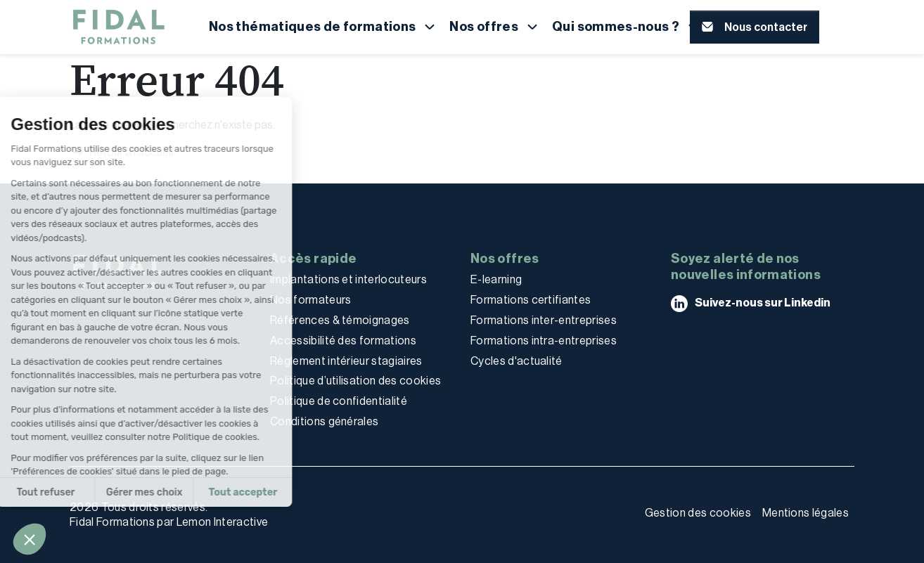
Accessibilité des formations (343, 341)
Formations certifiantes (531, 300)
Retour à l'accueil (121, 153)
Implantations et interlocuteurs (348, 279)
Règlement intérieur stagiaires (346, 361)
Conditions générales (324, 421)
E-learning (496, 279)
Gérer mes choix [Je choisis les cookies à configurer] (82, 492)
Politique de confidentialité (339, 401)
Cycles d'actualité (516, 361)
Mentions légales (806, 513)
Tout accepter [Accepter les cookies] (181, 492)
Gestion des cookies (698, 513)
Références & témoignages (340, 320)
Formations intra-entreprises (544, 341)
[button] (30, 539)
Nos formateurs (310, 300)
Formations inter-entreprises (544, 320)
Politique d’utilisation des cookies (355, 381)
